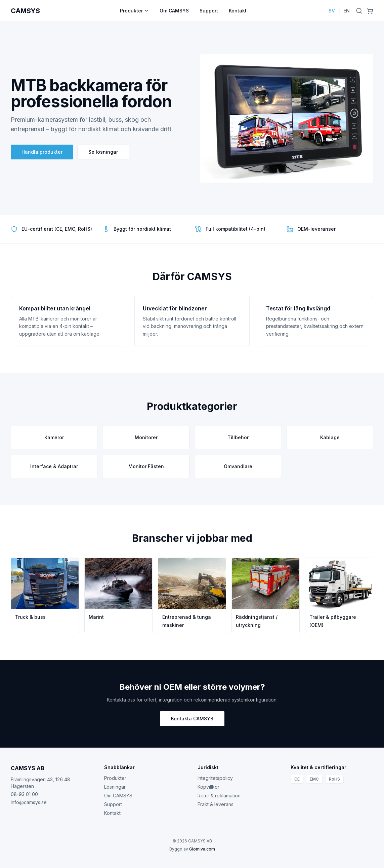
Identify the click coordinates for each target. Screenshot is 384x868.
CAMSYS (25, 11)
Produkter (134, 11)
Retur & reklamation (219, 796)
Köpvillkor (208, 787)
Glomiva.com (202, 849)
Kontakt (238, 11)
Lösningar (115, 787)
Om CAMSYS (174, 11)
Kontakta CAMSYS (192, 719)
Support (209, 11)
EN (347, 11)
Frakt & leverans (216, 804)
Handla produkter (42, 152)
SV (332, 11)
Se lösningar (103, 152)
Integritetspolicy (215, 778)
